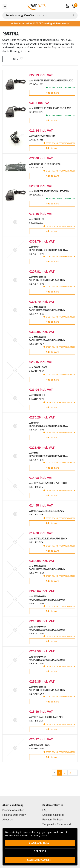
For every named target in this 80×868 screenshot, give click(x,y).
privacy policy (40, 835)
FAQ (45, 810)
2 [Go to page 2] (65, 773)
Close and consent (40, 860)
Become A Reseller (13, 810)
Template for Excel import (57, 824)
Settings (40, 851)
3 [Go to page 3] (70, 773)
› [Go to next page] (75, 773)
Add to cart (52, 93)
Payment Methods (53, 820)
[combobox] (40, 15)
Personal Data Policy (14, 815)
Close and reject (40, 843)
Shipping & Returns (53, 815)
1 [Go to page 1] (59, 773)
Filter (18, 59)
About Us (8, 820)
